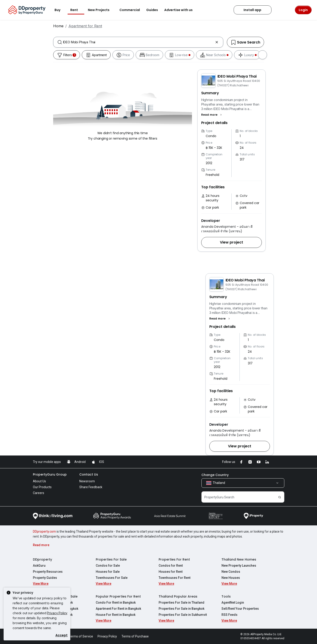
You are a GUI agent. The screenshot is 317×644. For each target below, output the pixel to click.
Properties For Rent (174, 559)
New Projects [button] (101, 10)
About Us (39, 481)
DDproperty (42, 559)
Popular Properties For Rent (118, 596)
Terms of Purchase (135, 636)
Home (58, 26)
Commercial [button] (130, 10)
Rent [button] (77, 10)
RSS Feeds (229, 615)
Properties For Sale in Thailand (181, 603)
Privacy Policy (57, 613)
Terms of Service (81, 636)
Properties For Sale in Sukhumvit (183, 615)
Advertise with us (181, 10)
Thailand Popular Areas (178, 596)
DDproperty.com (44, 531)
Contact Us (89, 474)
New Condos (231, 572)
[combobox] (138, 42)
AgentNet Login (233, 603)
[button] (212, 115)
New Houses (231, 578)
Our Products (42, 487)
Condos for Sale (108, 566)
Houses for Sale (108, 572)
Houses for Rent (171, 572)
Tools (226, 596)
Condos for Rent (171, 566)
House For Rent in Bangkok (116, 615)
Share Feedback (91, 487)
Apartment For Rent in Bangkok (118, 609)
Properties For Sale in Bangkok (181, 609)
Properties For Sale (111, 559)
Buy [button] (60, 10)
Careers (39, 493)
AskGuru (39, 566)
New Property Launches (239, 566)
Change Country (215, 475)
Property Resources (48, 572)
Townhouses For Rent (174, 578)
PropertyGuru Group (50, 474)
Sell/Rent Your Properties (240, 609)
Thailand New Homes (239, 559)
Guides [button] (152, 10)
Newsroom (87, 481)
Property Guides (45, 578)
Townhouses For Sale (112, 578)
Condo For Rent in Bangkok (116, 603)
